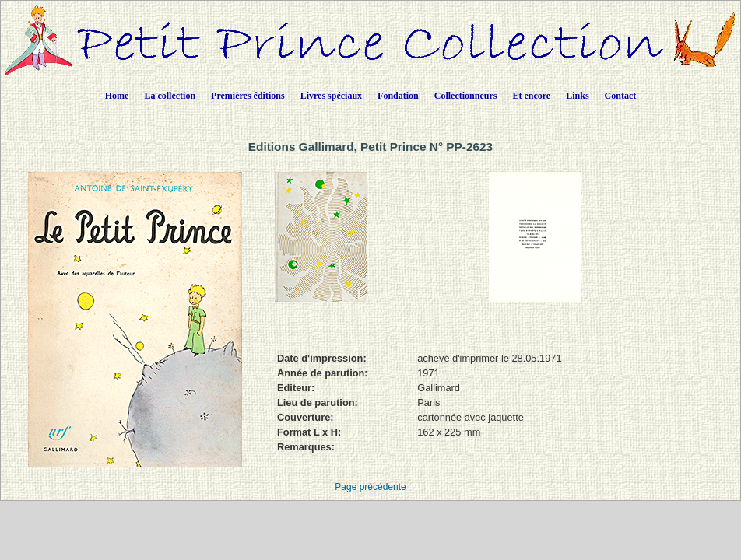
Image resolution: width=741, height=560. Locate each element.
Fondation (398, 96)
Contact (621, 96)
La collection (170, 96)
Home (117, 96)
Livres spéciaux (331, 96)
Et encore (531, 96)
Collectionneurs (466, 96)
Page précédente (370, 487)
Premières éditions (248, 96)
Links (577, 96)
